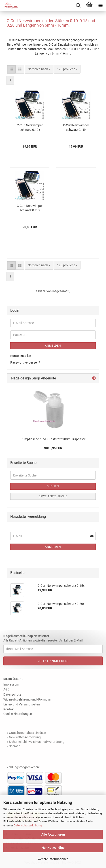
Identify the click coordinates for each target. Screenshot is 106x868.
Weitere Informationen (53, 859)
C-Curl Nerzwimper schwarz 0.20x (30, 208)
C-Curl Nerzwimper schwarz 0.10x (30, 127)
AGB (6, 689)
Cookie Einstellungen (18, 714)
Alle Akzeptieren (53, 834)
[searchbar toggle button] (78, 6)
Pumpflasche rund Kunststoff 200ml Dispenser (53, 439)
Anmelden (53, 346)
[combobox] (39, 69)
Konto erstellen (21, 356)
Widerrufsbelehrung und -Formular (27, 699)
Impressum (11, 684)
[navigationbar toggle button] (100, 6)
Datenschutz (12, 694)
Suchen (53, 486)
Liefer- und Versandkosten (22, 704)
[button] (11, 69)
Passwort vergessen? (25, 362)
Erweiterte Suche (53, 496)
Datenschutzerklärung (28, 825)
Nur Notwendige (53, 848)
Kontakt (9, 709)
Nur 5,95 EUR (53, 448)
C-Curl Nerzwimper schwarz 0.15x (76, 127)
